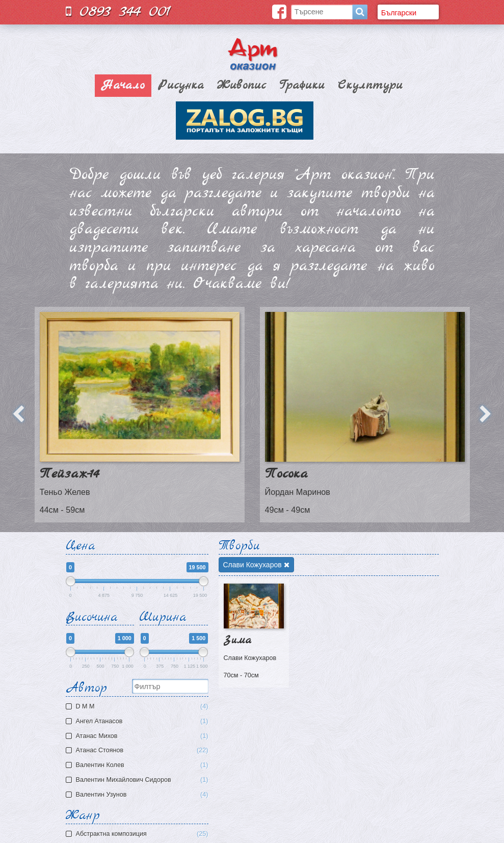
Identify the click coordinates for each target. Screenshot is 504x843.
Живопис (242, 86)
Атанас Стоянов (138, 750)
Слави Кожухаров (256, 565)
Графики (302, 86)
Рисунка (181, 86)
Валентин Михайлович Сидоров (138, 780)
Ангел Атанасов (138, 721)
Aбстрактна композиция (142, 834)
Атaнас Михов (138, 736)
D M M (138, 707)
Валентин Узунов (138, 795)
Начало (123, 86)
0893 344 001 (118, 11)
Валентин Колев (138, 765)
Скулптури (370, 86)
